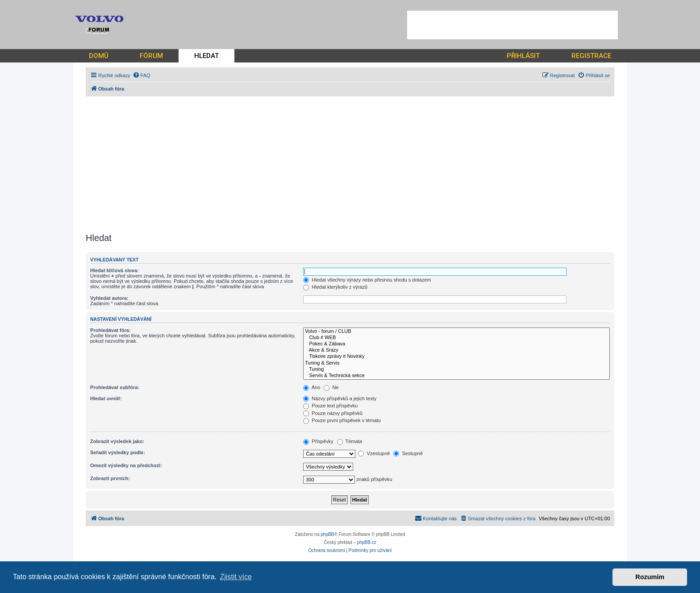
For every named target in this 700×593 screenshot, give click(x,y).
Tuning (456, 369)
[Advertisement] (512, 25)
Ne (331, 387)
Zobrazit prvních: (110, 478)
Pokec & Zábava (456, 344)
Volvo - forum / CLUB (456, 332)
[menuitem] (142, 75)
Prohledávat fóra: (110, 330)
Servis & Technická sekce (456, 376)
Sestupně (408, 453)
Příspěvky (318, 441)
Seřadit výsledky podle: (118, 452)
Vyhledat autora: (109, 298)
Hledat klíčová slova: (115, 270)
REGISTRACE (591, 56)
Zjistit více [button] (236, 577)
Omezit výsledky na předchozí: (126, 465)
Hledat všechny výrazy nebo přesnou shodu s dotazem (367, 280)
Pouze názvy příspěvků (333, 413)
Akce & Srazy (456, 350)
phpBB (327, 534)
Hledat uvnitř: (106, 398)
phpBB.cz (367, 542)
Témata (350, 441)
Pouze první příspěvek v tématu (342, 420)
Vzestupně (374, 453)
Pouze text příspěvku (330, 406)
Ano (312, 387)
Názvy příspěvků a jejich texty (340, 398)
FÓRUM (151, 56)
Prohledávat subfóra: (115, 387)
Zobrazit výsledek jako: (117, 441)
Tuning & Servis (456, 363)
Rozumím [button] (650, 577)
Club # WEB (456, 338)
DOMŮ (99, 56)
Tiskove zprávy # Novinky (456, 357)
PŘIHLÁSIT (523, 56)
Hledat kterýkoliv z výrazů (335, 287)
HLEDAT (206, 56)
